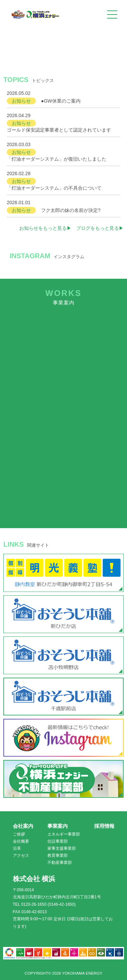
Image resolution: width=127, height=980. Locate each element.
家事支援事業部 (62, 848)
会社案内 (23, 826)
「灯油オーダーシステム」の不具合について (54, 188)
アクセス (21, 855)
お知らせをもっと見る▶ (45, 228)
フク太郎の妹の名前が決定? (71, 210)
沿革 (17, 848)
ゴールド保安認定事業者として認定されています (59, 130)
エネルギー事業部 (64, 834)
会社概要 (21, 841)
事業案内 (58, 826)
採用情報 (104, 826)
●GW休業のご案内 (61, 101)
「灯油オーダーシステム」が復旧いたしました (57, 159)
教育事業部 (58, 855)
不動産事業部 (60, 863)
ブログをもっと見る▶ (100, 228)
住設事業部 (58, 841)
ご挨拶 (19, 834)
